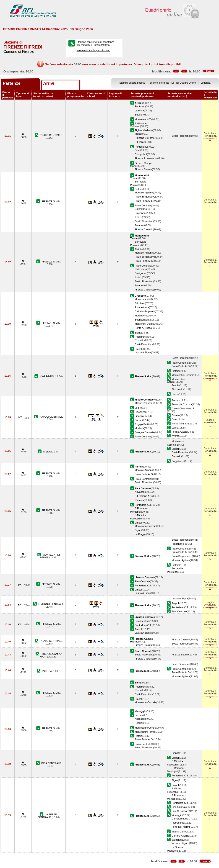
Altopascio (177, 389)
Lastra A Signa (143, 352)
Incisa (138, 134)
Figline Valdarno (144, 130)
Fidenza (139, 416)
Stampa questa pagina (132, 83)
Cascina (139, 500)
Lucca (175, 394)
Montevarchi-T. (143, 119)
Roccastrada (142, 307)
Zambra (139, 225)
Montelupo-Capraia (146, 526)
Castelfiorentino (144, 344)
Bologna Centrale (145, 432)
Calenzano (141, 209)
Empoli (139, 349)
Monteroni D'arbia (145, 324)
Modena (139, 428)
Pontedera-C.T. (143, 505)
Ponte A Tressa (143, 328)
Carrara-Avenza (180, 836)
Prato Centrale (143, 205)
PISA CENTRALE (51, 763)
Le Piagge (141, 534)
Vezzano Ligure (180, 843)
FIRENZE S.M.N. (51, 201)
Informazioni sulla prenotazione (93, 50)
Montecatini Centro (145, 728)
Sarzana (176, 840)
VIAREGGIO (47, 376)
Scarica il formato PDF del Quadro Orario (173, 83)
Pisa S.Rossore (180, 811)
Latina (175, 428)
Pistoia (139, 189)
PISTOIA (47, 671)
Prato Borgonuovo (145, 197)
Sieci (138, 150)
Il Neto (138, 217)
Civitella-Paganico (145, 311)
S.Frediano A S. (144, 496)
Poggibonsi (141, 337)
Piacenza (140, 412)
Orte (174, 419)
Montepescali (142, 299)
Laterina (139, 110)
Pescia (175, 385)
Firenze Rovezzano (146, 158)
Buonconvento (143, 320)
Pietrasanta (178, 823)
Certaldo (140, 340)
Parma (139, 420)
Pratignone (141, 213)
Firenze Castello (144, 229)
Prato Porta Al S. (144, 201)
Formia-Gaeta (179, 432)
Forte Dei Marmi (181, 827)
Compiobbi (141, 154)
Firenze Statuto (143, 169)
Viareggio (177, 815)
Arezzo (175, 400)
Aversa (175, 436)
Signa (138, 530)
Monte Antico (142, 316)
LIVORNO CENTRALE (51, 604)
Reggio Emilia (143, 424)
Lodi (137, 408)
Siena (138, 333)
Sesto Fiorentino (181, 136)
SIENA (47, 452)
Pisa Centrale (142, 581)
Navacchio (141, 492)
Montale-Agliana (144, 193)
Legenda (206, 83)
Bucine (139, 115)
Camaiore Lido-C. (181, 819)
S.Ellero (139, 142)
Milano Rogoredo (144, 403)
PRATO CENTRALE (51, 135)
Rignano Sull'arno (145, 138)
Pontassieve (142, 147)
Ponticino (140, 106)
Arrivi (49, 83)
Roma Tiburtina (180, 424)
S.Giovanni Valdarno (139, 125)
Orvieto (176, 415)
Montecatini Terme (182, 375)
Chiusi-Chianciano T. (183, 408)
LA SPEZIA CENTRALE (47, 816)
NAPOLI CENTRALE (51, 417)
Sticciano (140, 303)
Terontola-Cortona (182, 404)
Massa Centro (179, 832)
